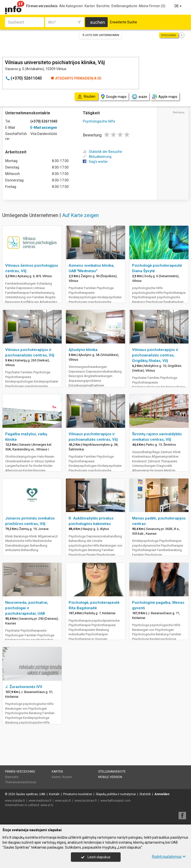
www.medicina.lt (40, 801)
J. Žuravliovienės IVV (24, 687)
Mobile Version (110, 777)
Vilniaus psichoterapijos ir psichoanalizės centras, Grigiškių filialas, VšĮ (155, 355)
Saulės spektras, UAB (31, 794)
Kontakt (54, 794)
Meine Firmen (152, 6)
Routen (67, 777)
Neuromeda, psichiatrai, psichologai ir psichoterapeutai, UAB (27, 608)
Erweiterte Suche (123, 22)
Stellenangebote (124, 6)
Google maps (114, 97)
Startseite (12, 777)
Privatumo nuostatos (78, 794)
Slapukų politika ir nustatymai (116, 794)
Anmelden (162, 794)
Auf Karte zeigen (80, 215)
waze (139, 97)
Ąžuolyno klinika (83, 350)
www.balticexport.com (116, 801)
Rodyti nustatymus (169, 857)
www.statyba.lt (15, 801)
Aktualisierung (97, 157)
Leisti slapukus (96, 857)
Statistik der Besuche (102, 152)
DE (178, 6)
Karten (90, 6)
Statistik (145, 794)
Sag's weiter (95, 162)
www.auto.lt (63, 801)
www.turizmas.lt (86, 801)
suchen (97, 22)
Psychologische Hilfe (99, 121)
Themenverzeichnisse (21, 782)
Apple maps (165, 97)
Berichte (103, 6)
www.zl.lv (47, 805)
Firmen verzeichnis (42, 6)
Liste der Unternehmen (101, 35)
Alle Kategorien (71, 6)
